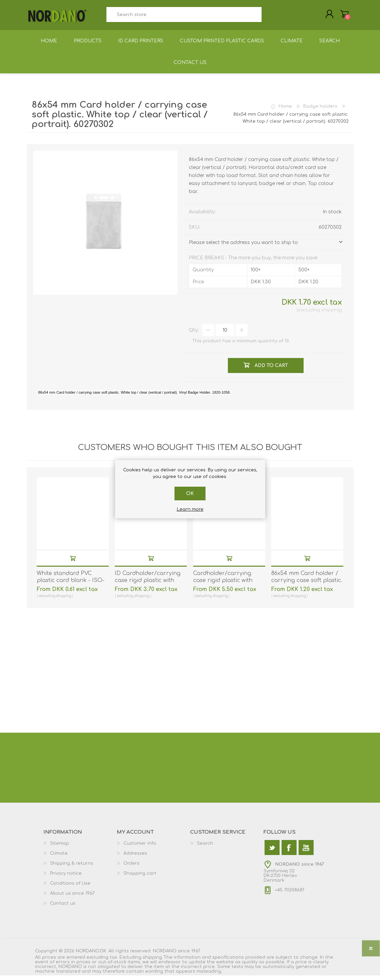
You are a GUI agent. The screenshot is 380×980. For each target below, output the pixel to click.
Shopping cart (338, 16)
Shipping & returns (72, 868)
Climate (59, 858)
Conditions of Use (70, 888)
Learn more (190, 509)
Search (269, 17)
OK (190, 493)
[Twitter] (272, 852)
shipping (331, 315)
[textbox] (184, 17)
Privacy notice (66, 878)
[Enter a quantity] (225, 335)
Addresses (135, 858)
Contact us (63, 908)
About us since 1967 (72, 898)
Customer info (140, 848)
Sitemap (60, 848)
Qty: (194, 335)
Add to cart (73, 563)
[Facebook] (289, 852)
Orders (131, 868)
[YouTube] (306, 852)
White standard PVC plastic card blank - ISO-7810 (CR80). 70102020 (71, 585)
